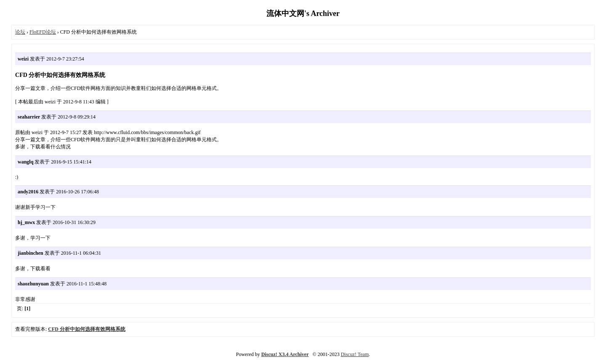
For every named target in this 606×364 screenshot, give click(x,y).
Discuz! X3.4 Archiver (285, 354)
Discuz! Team (355, 354)
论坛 (20, 32)
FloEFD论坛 (43, 32)
